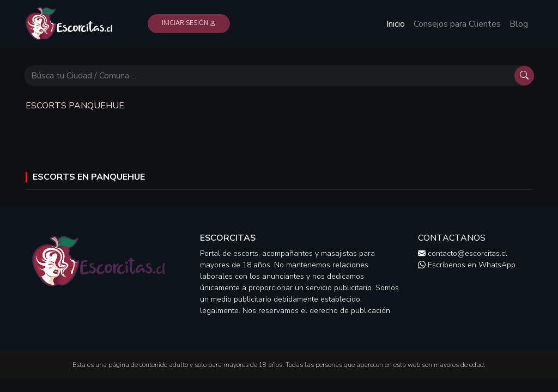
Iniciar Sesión (189, 23)
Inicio (396, 24)
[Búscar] (269, 76)
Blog (519, 24)
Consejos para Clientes (457, 24)
